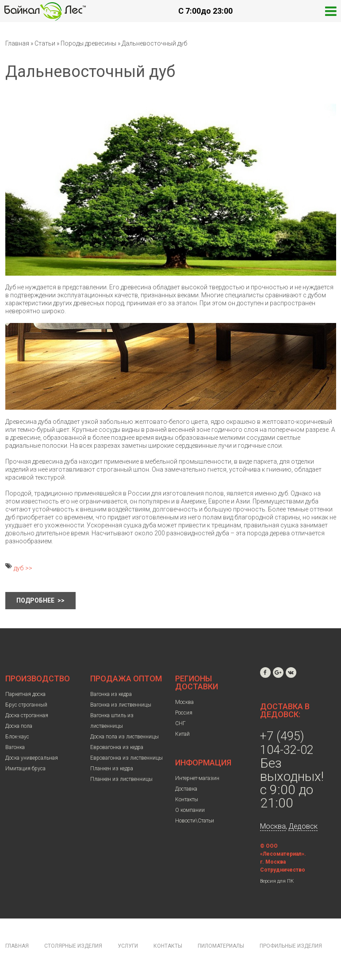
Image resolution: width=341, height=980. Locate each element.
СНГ (180, 723)
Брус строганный (26, 705)
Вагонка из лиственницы (121, 705)
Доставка (186, 789)
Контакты (187, 799)
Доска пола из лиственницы (125, 737)
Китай (182, 734)
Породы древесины (88, 43)
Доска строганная (27, 715)
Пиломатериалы (221, 946)
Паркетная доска (25, 694)
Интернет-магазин (197, 778)
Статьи (45, 43)
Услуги (128, 946)
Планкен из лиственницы (121, 779)
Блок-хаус (17, 737)
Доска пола (19, 726)
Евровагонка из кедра (117, 747)
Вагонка (15, 747)
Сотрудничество (283, 870)
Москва (184, 702)
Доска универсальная (32, 758)
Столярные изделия (73, 946)
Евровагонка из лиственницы (126, 758)
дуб (19, 568)
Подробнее (36, 600)
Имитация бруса (25, 769)
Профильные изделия (291, 946)
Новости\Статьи (195, 821)
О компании (190, 810)
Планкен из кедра (112, 769)
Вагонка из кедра (111, 694)
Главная (17, 43)
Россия (184, 713)
